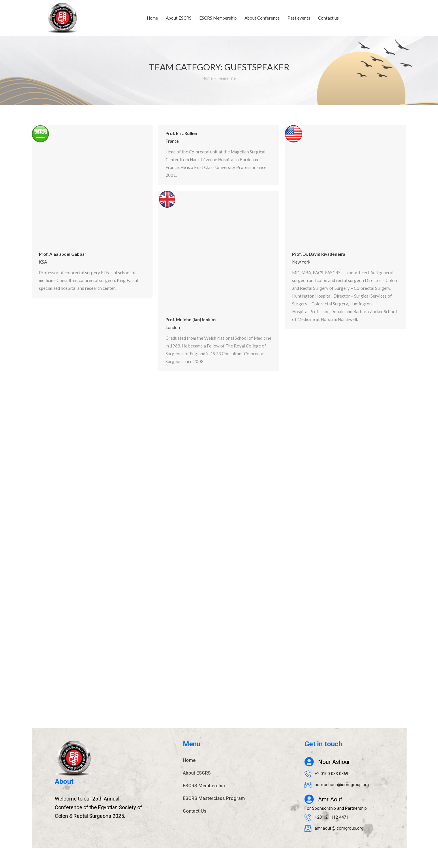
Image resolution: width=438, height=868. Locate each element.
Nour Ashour (334, 762)
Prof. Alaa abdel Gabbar (63, 254)
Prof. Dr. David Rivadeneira (319, 254)
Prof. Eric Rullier (182, 133)
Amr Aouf (330, 799)
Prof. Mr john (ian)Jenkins (191, 320)
